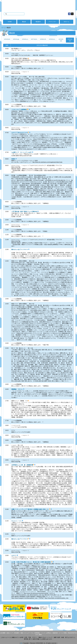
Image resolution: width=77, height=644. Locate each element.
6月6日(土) (25, 39)
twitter (72, 14)
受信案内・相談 (19, 633)
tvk (21, 643)
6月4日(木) (7, 39)
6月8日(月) (43, 39)
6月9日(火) (52, 39)
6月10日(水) (61, 40)
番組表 (24, 22)
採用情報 (37, 633)
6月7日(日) (34, 39)
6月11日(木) (70, 40)
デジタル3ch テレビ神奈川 (38, 5)
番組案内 (38, 22)
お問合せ (49, 633)
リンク (43, 633)
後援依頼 (55, 633)
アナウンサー (52, 22)
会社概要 (3, 633)
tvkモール (66, 22)
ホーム (3, 28)
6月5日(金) (16, 39)
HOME (10, 22)
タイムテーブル (29, 633)
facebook (69, 14)
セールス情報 (63, 633)
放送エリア (10, 633)
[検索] (16, 14)
